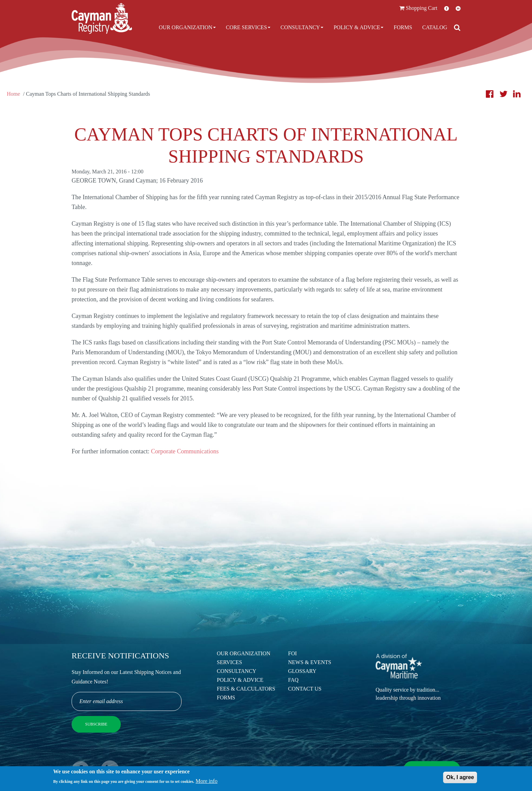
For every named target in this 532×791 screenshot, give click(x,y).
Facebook (446, 8)
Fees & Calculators (246, 689)
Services (229, 662)
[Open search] (457, 27)
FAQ (293, 680)
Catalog (435, 27)
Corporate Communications (185, 451)
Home (13, 94)
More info (207, 783)
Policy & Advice (358, 27)
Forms (403, 27)
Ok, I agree (460, 779)
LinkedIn (458, 8)
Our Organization (187, 27)
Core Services (248, 27)
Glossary (302, 671)
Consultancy (302, 27)
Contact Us (305, 689)
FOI (292, 653)
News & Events (310, 662)
